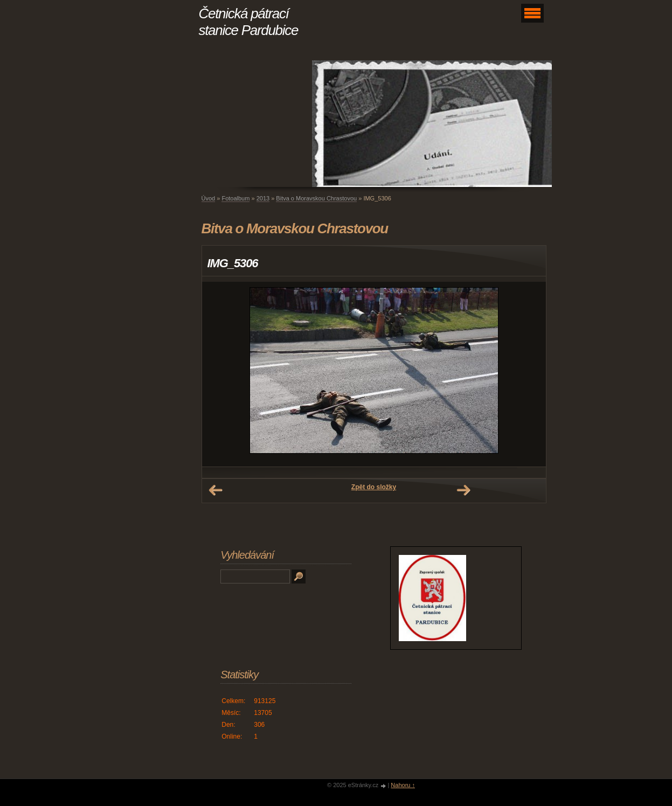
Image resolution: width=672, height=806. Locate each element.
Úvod (209, 198)
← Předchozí (216, 490)
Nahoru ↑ (403, 785)
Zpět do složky (374, 487)
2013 (263, 198)
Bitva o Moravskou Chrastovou (316, 198)
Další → (463, 490)
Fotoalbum (235, 198)
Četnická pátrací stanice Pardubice (249, 22)
